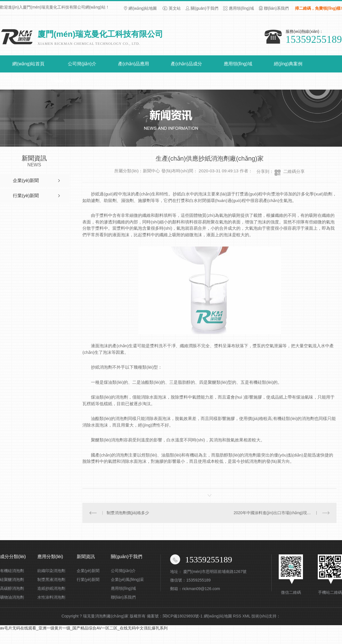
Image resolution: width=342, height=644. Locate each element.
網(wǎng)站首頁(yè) (28, 67)
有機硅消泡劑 (12, 571)
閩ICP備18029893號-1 (183, 616)
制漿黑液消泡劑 (51, 580)
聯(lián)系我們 (276, 8)
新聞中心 (20, 81)
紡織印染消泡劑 (51, 571)
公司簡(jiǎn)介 (82, 64)
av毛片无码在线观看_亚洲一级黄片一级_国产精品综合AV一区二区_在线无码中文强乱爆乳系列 (84, 628)
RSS (237, 616)
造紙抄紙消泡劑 (51, 588)
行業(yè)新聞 (88, 580)
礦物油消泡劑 (12, 597)
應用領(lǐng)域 (241, 8)
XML (246, 616)
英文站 (175, 8)
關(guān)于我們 (204, 8)
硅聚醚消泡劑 (12, 580)
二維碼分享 (294, 171)
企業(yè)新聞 (88, 571)
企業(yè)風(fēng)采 (128, 580)
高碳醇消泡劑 (12, 588)
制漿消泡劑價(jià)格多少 (128, 513)
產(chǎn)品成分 (186, 64)
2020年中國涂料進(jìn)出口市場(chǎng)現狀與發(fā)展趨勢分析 (282, 513)
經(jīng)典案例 (288, 64)
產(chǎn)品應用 (134, 64)
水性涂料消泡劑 (51, 597)
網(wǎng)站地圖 (143, 8)
